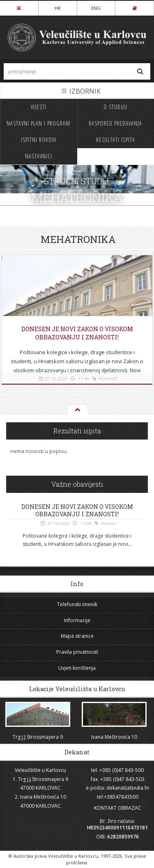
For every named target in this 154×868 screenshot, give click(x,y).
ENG (96, 8)
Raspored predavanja (115, 123)
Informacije (77, 620)
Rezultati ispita (116, 140)
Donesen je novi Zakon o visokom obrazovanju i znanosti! (77, 333)
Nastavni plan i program (38, 123)
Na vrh (77, 410)
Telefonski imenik (77, 604)
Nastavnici (39, 156)
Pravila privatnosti (77, 652)
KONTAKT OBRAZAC (118, 808)
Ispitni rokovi (39, 140)
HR (58, 8)
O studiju (115, 107)
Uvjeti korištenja (77, 668)
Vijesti (39, 107)
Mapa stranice (77, 636)
